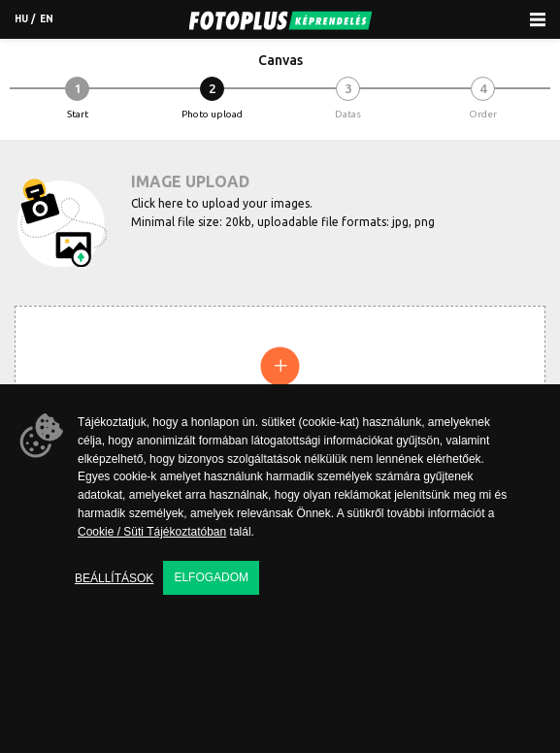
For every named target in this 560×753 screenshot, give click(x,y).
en (47, 19)
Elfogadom (211, 577)
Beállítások (114, 578)
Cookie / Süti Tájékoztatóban (152, 532)
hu (21, 19)
